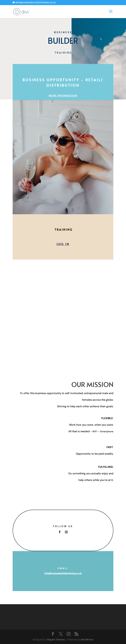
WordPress (87, 639)
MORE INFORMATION (63, 96)
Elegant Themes (56, 639)
